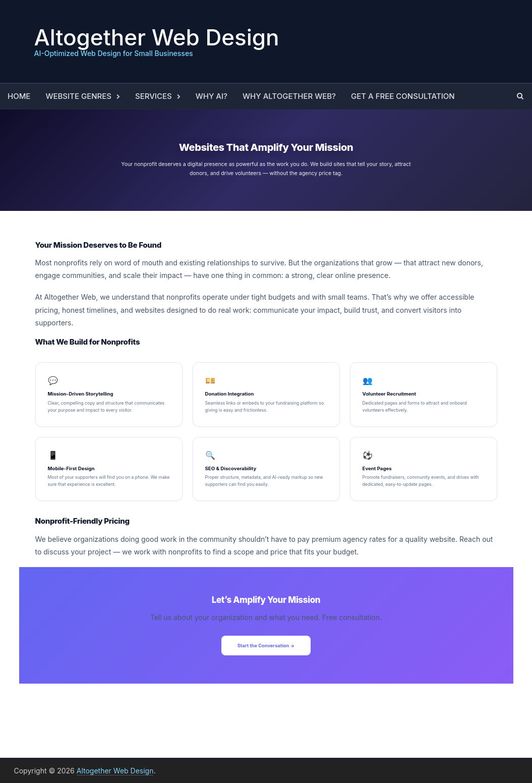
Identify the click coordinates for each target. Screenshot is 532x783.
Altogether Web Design (157, 37)
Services (154, 96)
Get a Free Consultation (403, 96)
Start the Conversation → (266, 646)
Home (19, 96)
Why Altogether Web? (289, 96)
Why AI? (212, 96)
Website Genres (78, 96)
